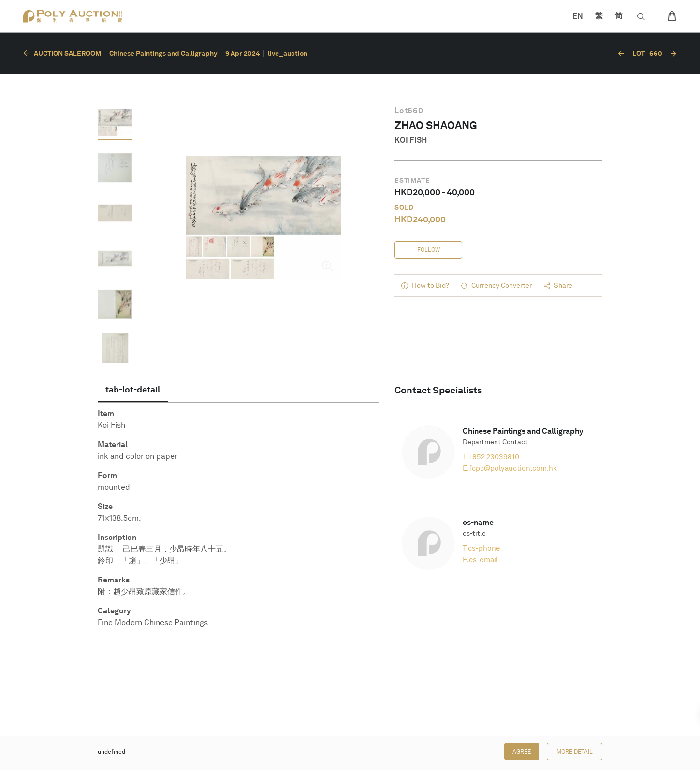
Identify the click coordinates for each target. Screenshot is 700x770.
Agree (522, 752)
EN (578, 16)
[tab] (133, 390)
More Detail (575, 752)
